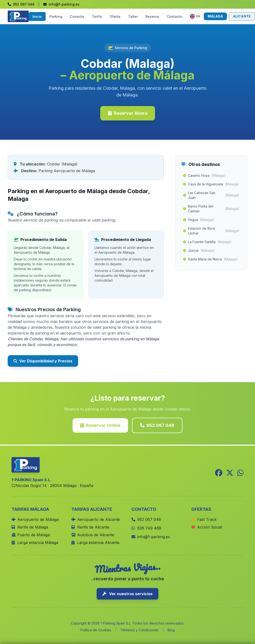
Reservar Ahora (128, 113)
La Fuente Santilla (207, 242)
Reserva (152, 16)
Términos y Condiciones (139, 630)
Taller (133, 16)
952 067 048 (157, 425)
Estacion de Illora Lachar (211, 231)
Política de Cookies (96, 630)
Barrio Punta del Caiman (211, 209)
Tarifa (97, 16)
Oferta (115, 16)
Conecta (77, 16)
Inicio (37, 16)
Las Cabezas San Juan (211, 195)
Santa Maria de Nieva (211, 259)
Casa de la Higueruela (211, 184)
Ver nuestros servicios (127, 594)
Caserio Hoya (204, 176)
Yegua (199, 220)
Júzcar (199, 251)
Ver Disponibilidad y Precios (43, 361)
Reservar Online (100, 425)
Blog (171, 630)
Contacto (174, 16)
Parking (56, 16)
